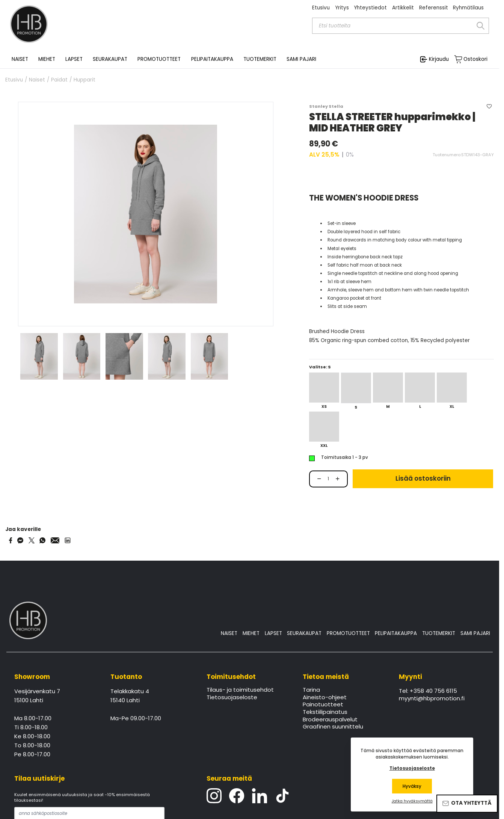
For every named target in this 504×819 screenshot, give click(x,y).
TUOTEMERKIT (439, 633)
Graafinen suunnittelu (333, 727)
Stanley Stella (326, 106)
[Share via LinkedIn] (68, 540)
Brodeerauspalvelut (330, 720)
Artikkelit (403, 8)
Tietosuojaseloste (232, 698)
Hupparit (85, 80)
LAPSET (273, 633)
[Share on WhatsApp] (42, 540)
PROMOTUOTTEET (348, 633)
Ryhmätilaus (468, 8)
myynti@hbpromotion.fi (432, 699)
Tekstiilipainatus (325, 712)
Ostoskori (475, 59)
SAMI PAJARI (301, 59)
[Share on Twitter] (32, 540)
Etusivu (321, 8)
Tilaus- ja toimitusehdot (240, 690)
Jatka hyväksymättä (412, 801)
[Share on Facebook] (11, 540)
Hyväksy (412, 786)
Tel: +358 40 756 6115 (428, 691)
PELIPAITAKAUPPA (396, 633)
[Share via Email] (55, 540)
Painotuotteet (323, 705)
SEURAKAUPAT (110, 59)
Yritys (342, 8)
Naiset (37, 80)
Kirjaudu (439, 59)
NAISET (229, 633)
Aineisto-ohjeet (325, 698)
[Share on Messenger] (20, 540)
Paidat (59, 80)
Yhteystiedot (370, 8)
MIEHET (251, 633)
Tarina (311, 690)
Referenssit (434, 8)
